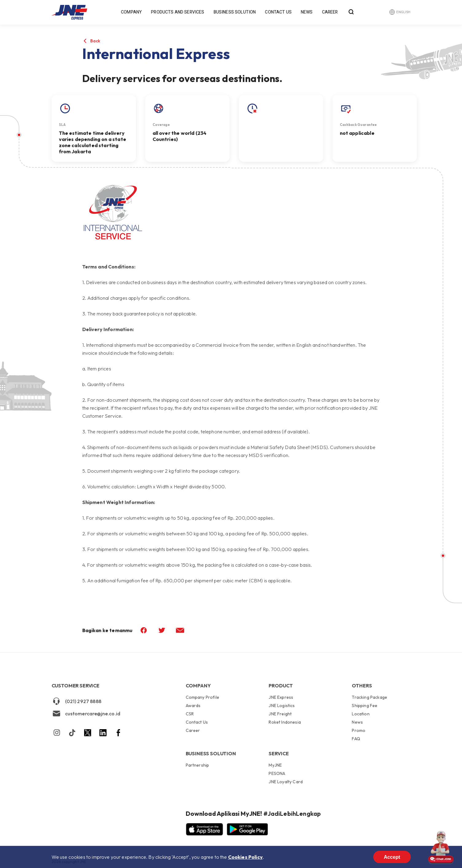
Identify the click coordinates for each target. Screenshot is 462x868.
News (307, 12)
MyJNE (275, 765)
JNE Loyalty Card (286, 782)
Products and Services (178, 12)
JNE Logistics (282, 706)
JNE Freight (280, 714)
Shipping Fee (365, 706)
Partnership (198, 765)
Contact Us (278, 12)
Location (361, 714)
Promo (359, 730)
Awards (193, 706)
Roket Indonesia (285, 722)
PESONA (277, 773)
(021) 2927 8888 (76, 701)
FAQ (356, 739)
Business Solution (235, 12)
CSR (190, 714)
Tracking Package (369, 698)
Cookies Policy (245, 857)
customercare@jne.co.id (86, 714)
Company (131, 12)
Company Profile (202, 698)
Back (95, 41)
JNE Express (281, 698)
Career (330, 12)
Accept (392, 857)
